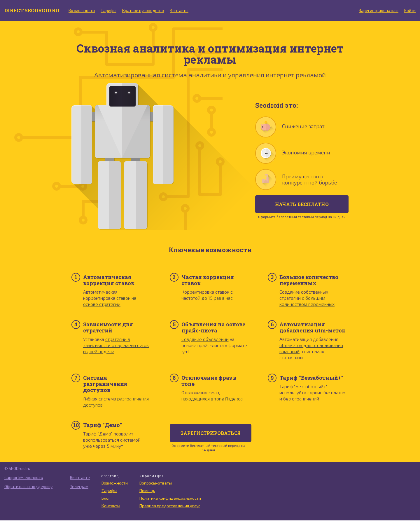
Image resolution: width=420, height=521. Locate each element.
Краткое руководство (146, 11)
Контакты (182, 11)
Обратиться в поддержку (28, 487)
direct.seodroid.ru (33, 11)
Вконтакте (77, 478)
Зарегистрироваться (379, 11)
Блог (106, 499)
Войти (410, 11)
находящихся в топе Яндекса (212, 399)
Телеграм (76, 487)
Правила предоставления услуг (170, 506)
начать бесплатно (302, 205)
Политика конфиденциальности (170, 499)
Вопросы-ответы (156, 483)
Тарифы (111, 11)
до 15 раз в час (217, 298)
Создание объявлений (205, 340)
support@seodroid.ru (24, 478)
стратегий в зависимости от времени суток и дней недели (116, 346)
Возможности (84, 11)
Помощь (147, 491)
